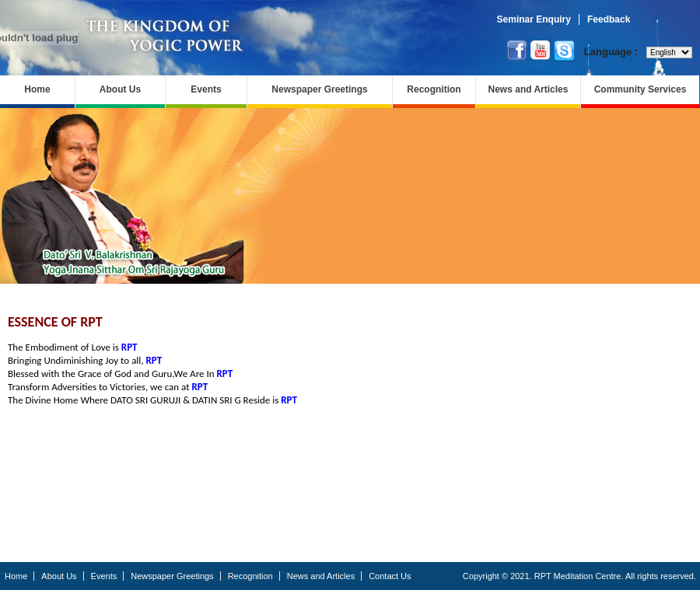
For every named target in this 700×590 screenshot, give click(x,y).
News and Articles (528, 89)
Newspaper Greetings (319, 89)
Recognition (434, 89)
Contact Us (390, 576)
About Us (120, 89)
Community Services (640, 89)
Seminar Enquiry (534, 19)
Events (206, 89)
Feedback (609, 19)
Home (37, 89)
